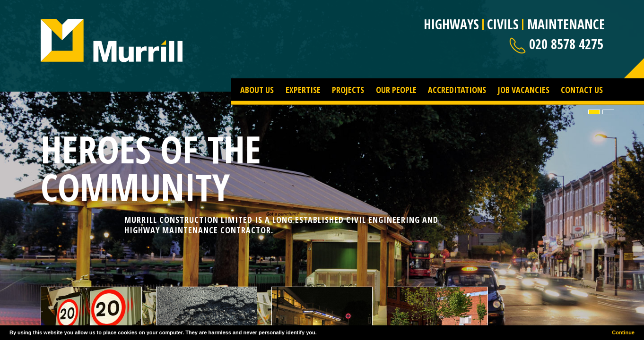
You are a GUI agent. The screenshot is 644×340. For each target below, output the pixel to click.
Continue (623, 332)
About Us (257, 89)
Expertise (303, 89)
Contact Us (582, 89)
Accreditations (457, 89)
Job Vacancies (524, 89)
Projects (348, 89)
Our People (396, 89)
